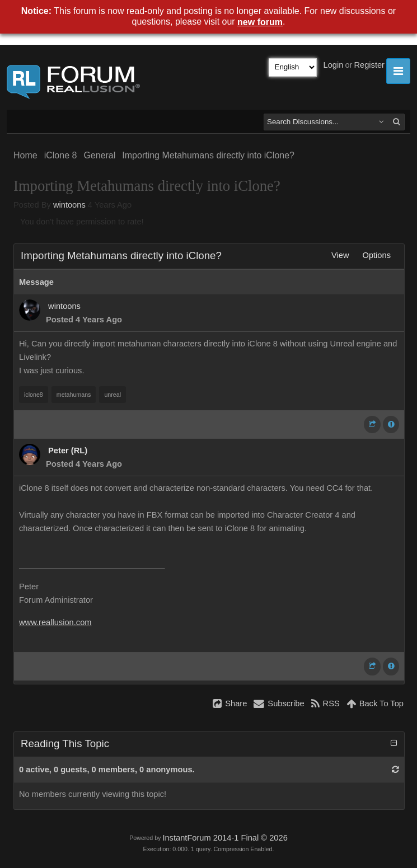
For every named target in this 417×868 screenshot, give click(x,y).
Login (334, 65)
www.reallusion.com (55, 622)
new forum (260, 22)
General (99, 155)
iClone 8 (61, 155)
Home (25, 155)
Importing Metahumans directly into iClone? (208, 155)
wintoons (69, 205)
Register (369, 65)
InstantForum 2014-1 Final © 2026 (225, 838)
